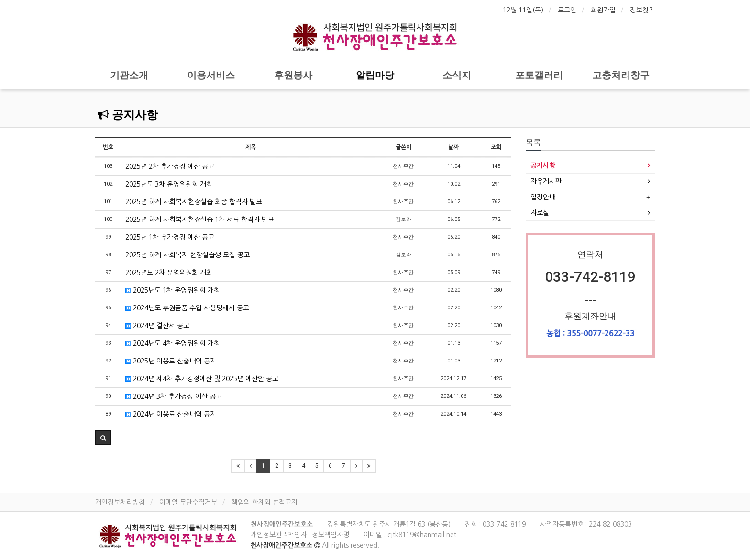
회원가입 (603, 10)
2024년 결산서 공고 (157, 326)
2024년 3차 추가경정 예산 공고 (174, 396)
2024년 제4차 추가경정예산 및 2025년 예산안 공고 (202, 379)
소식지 (457, 75)
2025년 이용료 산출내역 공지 (171, 361)
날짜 (453, 147)
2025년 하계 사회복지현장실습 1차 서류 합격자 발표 (200, 220)
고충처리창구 (621, 75)
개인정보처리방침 (120, 502)
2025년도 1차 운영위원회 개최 (173, 290)
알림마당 (375, 75)
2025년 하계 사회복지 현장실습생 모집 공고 (187, 255)
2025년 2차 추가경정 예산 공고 (170, 166)
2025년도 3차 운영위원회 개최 (169, 184)
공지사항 (128, 115)
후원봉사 (293, 75)
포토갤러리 (539, 75)
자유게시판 (546, 181)
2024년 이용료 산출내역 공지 (171, 414)
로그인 (567, 10)
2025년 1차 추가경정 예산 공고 (170, 237)
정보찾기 (642, 10)
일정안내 (543, 197)
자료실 (540, 213)
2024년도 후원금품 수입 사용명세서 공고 (187, 308)
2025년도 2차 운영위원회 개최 (169, 273)
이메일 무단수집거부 (188, 502)
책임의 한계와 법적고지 (265, 502)
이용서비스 (211, 75)
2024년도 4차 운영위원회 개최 (173, 343)
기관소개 (129, 75)
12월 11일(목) (523, 10)
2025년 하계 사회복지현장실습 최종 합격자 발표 (194, 202)
